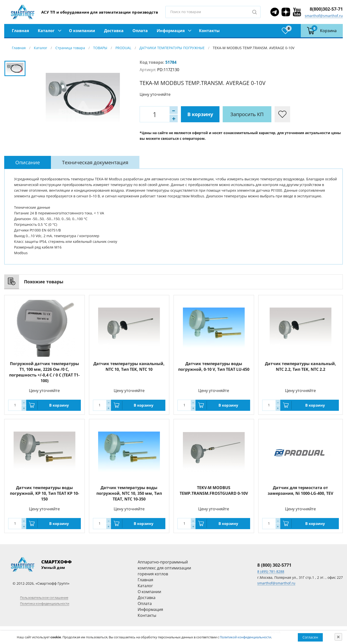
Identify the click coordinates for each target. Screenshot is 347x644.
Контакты (209, 31)
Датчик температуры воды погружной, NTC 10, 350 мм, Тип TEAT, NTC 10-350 (129, 493)
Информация (171, 31)
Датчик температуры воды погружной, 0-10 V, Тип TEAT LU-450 (214, 366)
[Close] (338, 637)
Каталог (46, 31)
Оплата (140, 31)
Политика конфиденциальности (45, 603)
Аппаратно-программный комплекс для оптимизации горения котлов (164, 568)
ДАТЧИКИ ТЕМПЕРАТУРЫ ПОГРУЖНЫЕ (172, 48)
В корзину (200, 114)
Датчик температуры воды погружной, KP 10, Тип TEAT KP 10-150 (44, 493)
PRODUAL (123, 48)
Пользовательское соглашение (44, 598)
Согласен (310, 637)
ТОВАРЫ (100, 48)
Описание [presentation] (28, 162)
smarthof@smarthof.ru (324, 16)
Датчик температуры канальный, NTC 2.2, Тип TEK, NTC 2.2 (301, 366)
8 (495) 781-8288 (271, 571)
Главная (20, 31)
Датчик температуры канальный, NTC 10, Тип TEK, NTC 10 (129, 366)
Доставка (114, 31)
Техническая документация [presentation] (95, 162)
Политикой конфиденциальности (245, 637)
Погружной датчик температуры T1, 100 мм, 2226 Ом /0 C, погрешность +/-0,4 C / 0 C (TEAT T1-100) (44, 372)
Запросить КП (247, 114)
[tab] (28, 162)
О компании (82, 31)
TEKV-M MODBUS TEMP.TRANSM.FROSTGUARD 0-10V (214, 490)
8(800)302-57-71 (326, 9)
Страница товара (70, 48)
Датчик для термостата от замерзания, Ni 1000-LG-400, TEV (300, 490)
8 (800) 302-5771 (274, 565)
